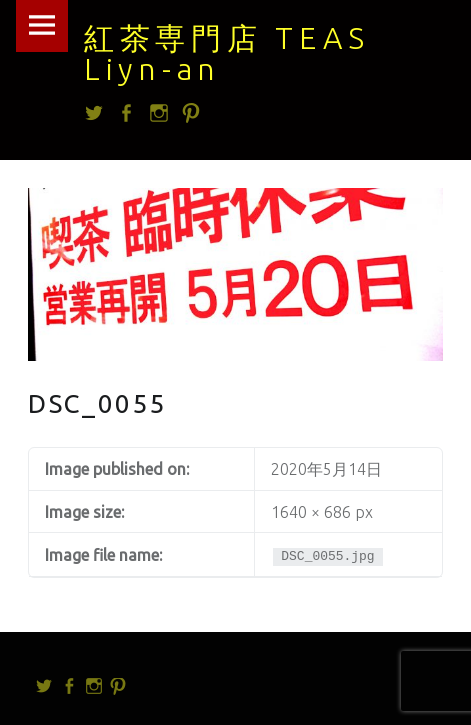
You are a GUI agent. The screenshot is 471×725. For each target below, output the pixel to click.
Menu (42, 26)
